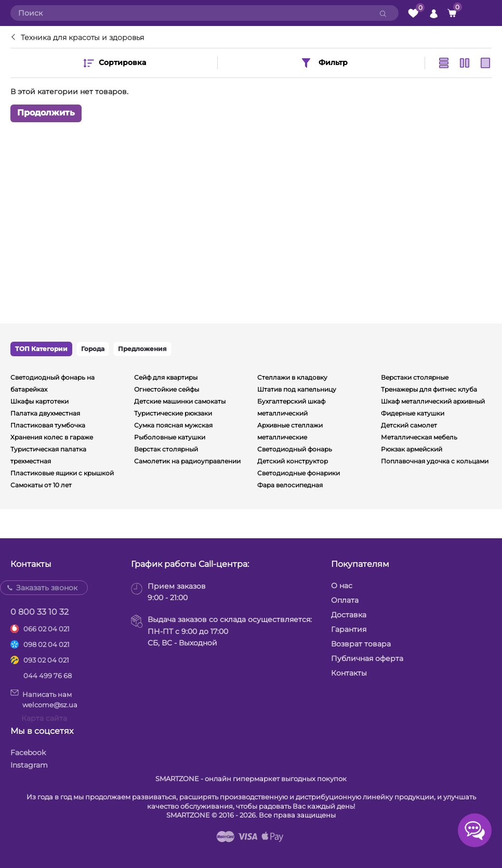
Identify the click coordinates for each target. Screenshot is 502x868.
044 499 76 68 (48, 676)
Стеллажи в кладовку (292, 377)
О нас (342, 586)
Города (93, 349)
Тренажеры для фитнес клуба (429, 389)
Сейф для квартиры (166, 377)
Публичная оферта (367, 658)
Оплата (345, 600)
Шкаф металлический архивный (433, 401)
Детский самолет (409, 425)
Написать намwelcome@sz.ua (44, 699)
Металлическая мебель (419, 437)
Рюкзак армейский (412, 449)
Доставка (349, 615)
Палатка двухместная (45, 413)
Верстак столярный (166, 449)
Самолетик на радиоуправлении (187, 461)
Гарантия (349, 629)
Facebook (28, 753)
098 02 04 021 (47, 644)
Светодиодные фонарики (299, 473)
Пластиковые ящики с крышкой (62, 473)
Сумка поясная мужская (173, 425)
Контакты (349, 673)
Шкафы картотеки (39, 401)
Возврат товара (361, 644)
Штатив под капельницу (297, 389)
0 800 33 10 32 (39, 612)
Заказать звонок (47, 588)
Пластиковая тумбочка (48, 425)
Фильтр (324, 63)
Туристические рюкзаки (173, 413)
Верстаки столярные (415, 377)
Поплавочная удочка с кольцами (435, 461)
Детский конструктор (293, 461)
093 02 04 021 (46, 660)
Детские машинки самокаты (180, 401)
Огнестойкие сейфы (167, 389)
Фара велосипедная (290, 485)
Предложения (142, 349)
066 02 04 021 (47, 629)
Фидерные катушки (413, 413)
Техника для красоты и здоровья (82, 37)
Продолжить (46, 113)
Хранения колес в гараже (52, 437)
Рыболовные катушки (170, 437)
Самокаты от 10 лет (41, 485)
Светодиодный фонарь (295, 449)
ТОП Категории (41, 349)
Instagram (29, 765)
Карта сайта (44, 718)
